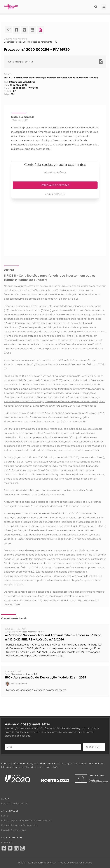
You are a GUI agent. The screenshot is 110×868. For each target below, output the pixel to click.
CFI (24, 42)
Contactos (7, 842)
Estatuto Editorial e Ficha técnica (19, 825)
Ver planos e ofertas (55, 185)
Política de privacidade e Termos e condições (26, 820)
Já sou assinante (55, 194)
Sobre (5, 816)
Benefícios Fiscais (13, 42)
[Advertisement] (55, 227)
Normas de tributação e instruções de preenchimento (36, 690)
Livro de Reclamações (14, 830)
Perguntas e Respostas (14, 803)
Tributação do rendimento (40, 42)
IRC (56, 42)
